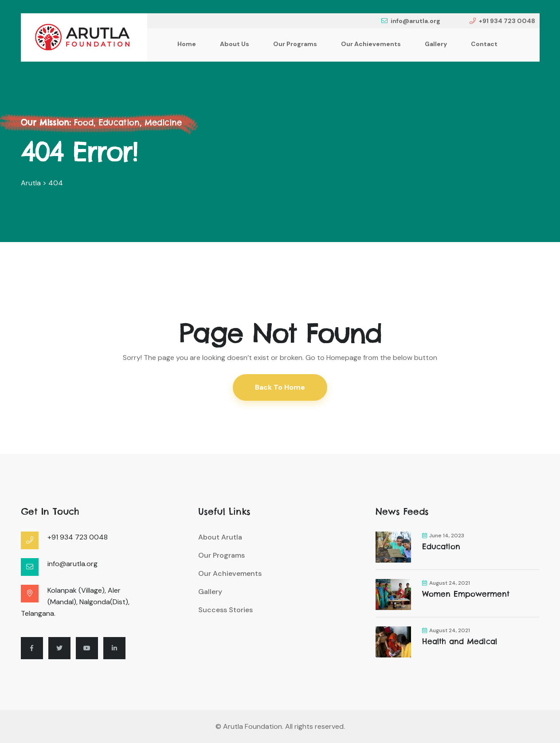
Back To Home (280, 387)
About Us (235, 44)
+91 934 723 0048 (502, 21)
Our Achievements (371, 44)
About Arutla (220, 537)
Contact (484, 44)
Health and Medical (460, 641)
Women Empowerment (466, 594)
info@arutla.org (411, 21)
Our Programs (295, 44)
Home (187, 44)
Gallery (436, 44)
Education (441, 547)
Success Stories (225, 610)
